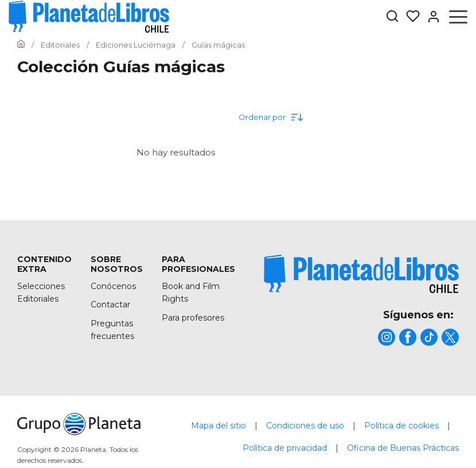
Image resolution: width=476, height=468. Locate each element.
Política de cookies (401, 426)
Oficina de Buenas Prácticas (403, 448)
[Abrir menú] (458, 17)
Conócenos (113, 286)
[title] (361, 274)
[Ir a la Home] (21, 45)
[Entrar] (430, 17)
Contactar (110, 305)
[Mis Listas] (409, 17)
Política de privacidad (285, 448)
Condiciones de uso (305, 426)
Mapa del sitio (219, 426)
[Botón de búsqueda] (392, 17)
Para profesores (193, 318)
